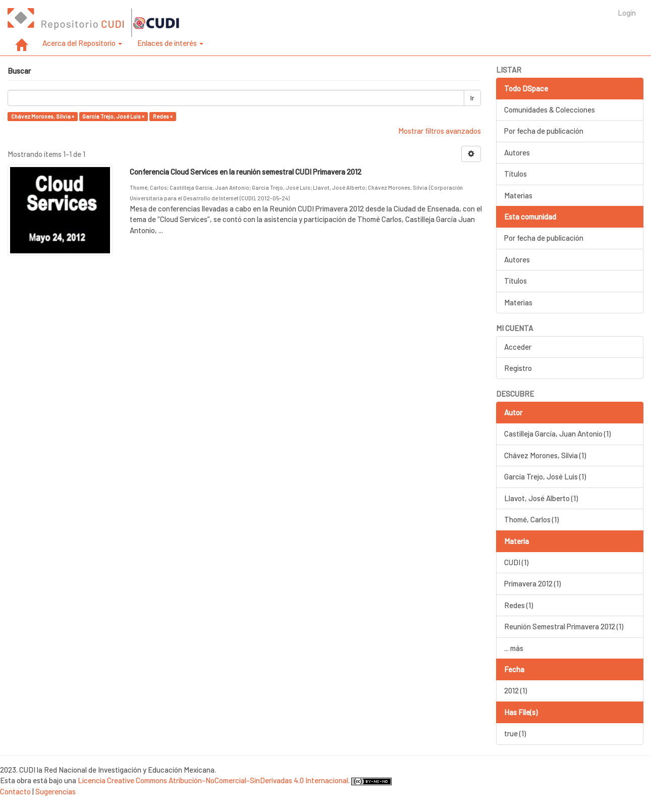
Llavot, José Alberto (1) (541, 498)
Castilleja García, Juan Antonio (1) (557, 434)
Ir (472, 98)
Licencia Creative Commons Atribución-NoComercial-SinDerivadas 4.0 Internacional (213, 780)
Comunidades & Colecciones (550, 110)
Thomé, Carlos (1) (531, 519)
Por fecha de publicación (544, 131)
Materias (518, 195)
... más (514, 648)
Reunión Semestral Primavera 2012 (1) (564, 626)
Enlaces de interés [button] (170, 43)
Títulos (516, 174)
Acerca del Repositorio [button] (82, 43)
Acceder (518, 347)
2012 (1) (516, 690)
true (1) (515, 733)
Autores (517, 152)
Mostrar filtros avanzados (440, 131)
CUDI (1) (516, 562)
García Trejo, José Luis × (113, 116)
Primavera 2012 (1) (532, 583)
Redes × (163, 116)
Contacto (15, 791)
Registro (518, 368)
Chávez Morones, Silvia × (43, 116)
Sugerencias (56, 791)
